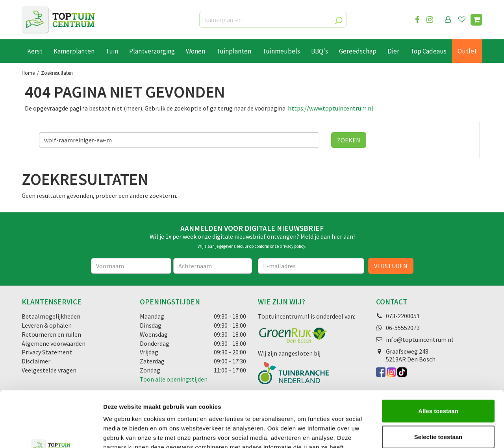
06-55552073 (403, 328)
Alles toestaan (438, 355)
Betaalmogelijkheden (51, 316)
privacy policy (292, 246)
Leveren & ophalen (47, 325)
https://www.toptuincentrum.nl (331, 108)
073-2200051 (403, 316)
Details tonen (425, 432)
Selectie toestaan (438, 381)
